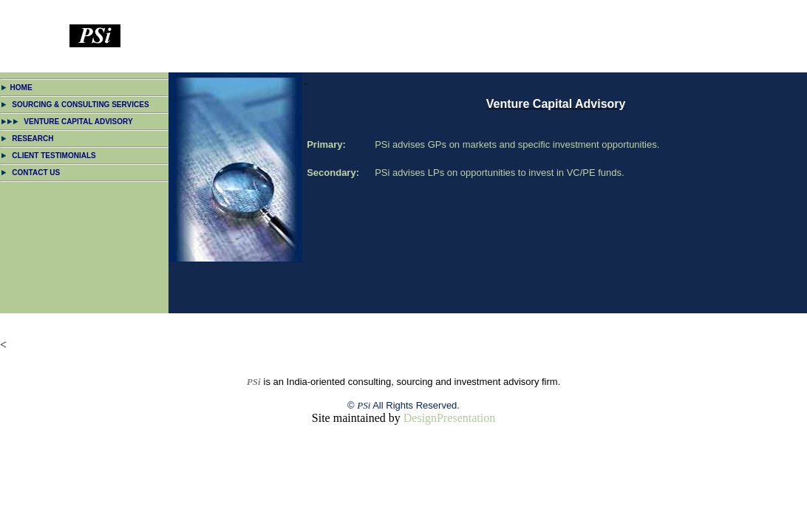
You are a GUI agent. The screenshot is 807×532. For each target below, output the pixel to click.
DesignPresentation (449, 418)
